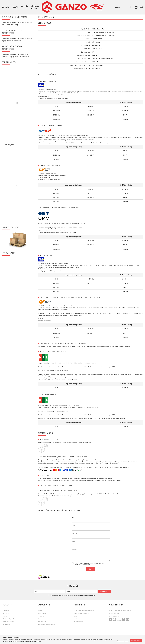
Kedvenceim (42, 615)
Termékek (6, 606)
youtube (127, 613)
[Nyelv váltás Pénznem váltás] (141, 7)
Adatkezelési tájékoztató (82, 606)
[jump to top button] (141, 632)
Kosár (40, 612)
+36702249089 (115, 606)
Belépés (41, 604)
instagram (114, 613)
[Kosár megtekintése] (7, 7)
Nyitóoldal (6, 604)
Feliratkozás (105, 585)
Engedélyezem (136, 641)
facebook (110, 613)
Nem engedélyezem (123, 641)
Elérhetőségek (78, 615)
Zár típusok (6, 617)
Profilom (41, 609)
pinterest (123, 613)
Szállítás (76, 612)
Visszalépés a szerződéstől (47, 617)
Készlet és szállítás (35, 7)
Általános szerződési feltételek (84, 604)
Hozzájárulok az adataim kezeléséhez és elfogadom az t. (89, 557)
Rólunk (5, 609)
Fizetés (76, 609)
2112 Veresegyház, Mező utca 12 (121, 604)
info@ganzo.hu (116, 609)
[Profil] (15, 7)
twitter (119, 613)
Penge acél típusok (9, 615)
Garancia (24, 6)
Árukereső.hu (60, 631)
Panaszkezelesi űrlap (45, 620)
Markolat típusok (8, 612)
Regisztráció (42, 606)
